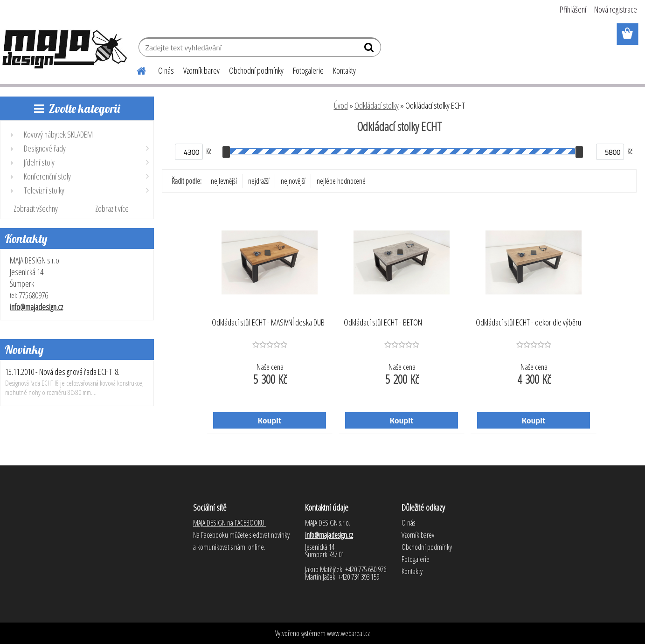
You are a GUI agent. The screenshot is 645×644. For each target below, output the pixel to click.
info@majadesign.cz (36, 307)
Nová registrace (616, 9)
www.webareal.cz (348, 633)
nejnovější (293, 181)
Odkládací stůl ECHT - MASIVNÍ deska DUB (268, 323)
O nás (166, 70)
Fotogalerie (308, 70)
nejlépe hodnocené (341, 181)
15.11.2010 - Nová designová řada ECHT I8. (62, 372)
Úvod (341, 105)
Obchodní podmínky (256, 70)
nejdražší (259, 181)
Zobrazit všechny (36, 208)
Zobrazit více (112, 208)
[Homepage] (136, 69)
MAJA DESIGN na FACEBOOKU (230, 523)
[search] (370, 49)
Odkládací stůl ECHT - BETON (383, 323)
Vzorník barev (201, 70)
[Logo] (64, 48)
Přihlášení (573, 9)
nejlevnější (224, 181)
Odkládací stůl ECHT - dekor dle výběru (528, 323)
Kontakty (344, 70)
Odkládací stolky (377, 105)
